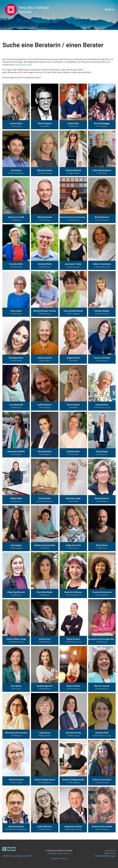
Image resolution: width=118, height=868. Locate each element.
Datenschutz (110, 853)
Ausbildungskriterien (22, 65)
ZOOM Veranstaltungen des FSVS (17, 856)
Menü (110, 10)
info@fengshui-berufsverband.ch (59, 853)
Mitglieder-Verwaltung (59, 858)
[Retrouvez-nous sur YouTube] (9, 849)
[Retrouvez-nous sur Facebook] (4, 849)
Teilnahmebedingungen (105, 856)
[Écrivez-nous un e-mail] (14, 849)
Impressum (110, 850)
